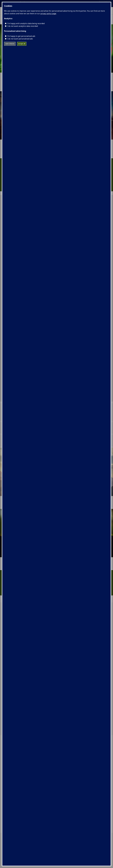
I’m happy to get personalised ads (21, 36)
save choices (10, 44)
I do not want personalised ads (20, 39)
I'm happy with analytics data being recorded (26, 23)
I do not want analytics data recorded (23, 26)
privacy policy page (48, 14)
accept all (22, 44)
